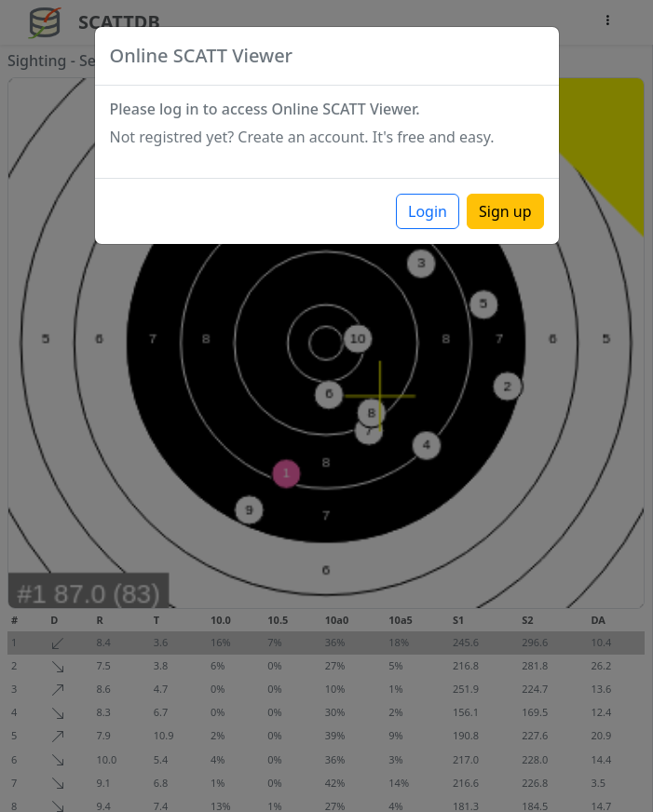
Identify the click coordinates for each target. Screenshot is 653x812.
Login (428, 211)
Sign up (505, 211)
